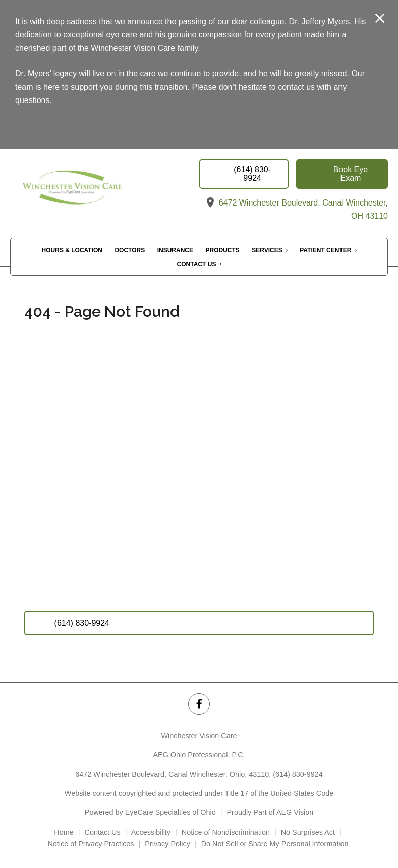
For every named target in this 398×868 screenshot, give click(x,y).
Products (223, 250)
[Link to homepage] (93, 191)
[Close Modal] (380, 19)
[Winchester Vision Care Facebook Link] (199, 704)
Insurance (175, 250)
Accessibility (151, 832)
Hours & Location (72, 250)
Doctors (130, 250)
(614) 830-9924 (298, 774)
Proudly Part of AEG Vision (270, 812)
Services (267, 250)
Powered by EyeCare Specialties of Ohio (150, 812)
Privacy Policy (167, 844)
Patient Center (325, 250)
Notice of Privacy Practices (91, 844)
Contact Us (197, 264)
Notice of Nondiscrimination (226, 832)
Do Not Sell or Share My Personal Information (276, 844)
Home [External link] (64, 832)
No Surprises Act (308, 832)
